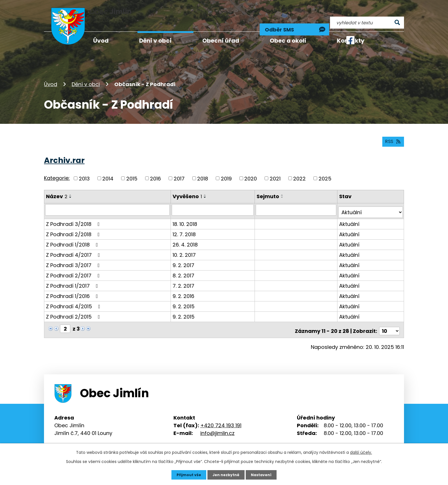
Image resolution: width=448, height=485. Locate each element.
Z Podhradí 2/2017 (74, 265)
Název (57, 188)
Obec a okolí (288, 41)
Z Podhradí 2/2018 (74, 223)
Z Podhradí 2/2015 (74, 306)
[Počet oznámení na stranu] (389, 318)
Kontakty (351, 41)
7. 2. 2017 (184, 275)
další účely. (361, 452)
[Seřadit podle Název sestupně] (71, 189)
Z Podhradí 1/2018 (73, 234)
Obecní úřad (221, 41)
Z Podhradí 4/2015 (74, 296)
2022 (299, 170)
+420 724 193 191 (221, 412)
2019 (226, 170)
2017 (179, 170)
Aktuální (350, 213)
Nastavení (264, 474)
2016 (155, 170)
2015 (132, 170)
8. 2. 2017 (184, 265)
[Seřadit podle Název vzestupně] (71, 187)
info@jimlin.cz (217, 420)
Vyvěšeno (188, 188)
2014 (108, 170)
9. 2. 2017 (184, 254)
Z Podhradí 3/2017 (74, 254)
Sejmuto (269, 188)
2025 (325, 170)
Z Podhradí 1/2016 (73, 285)
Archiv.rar (64, 152)
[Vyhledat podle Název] (108, 202)
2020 (251, 170)
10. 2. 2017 (185, 244)
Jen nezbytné (226, 474)
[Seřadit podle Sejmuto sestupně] (283, 189)
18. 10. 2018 (185, 213)
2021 (275, 170)
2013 (84, 170)
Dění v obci (86, 72)
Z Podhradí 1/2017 (73, 275)
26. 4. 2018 (186, 234)
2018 (203, 170)
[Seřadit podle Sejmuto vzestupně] (283, 187)
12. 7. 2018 (185, 223)
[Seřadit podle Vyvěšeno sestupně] (206, 189)
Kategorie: (57, 170)
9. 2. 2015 (184, 296)
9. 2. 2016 (184, 285)
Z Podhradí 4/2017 (74, 244)
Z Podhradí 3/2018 (74, 213)
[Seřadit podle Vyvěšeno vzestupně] (206, 187)
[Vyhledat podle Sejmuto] (297, 202)
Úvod (51, 72)
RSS (392, 133)
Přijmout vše (186, 474)
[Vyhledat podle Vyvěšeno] (214, 202)
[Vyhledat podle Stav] (371, 202)
